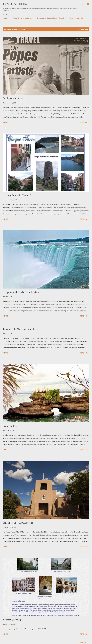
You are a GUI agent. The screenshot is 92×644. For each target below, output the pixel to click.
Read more (85, 122)
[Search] (83, 4)
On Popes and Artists (14, 98)
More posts (84, 642)
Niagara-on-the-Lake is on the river (21, 292)
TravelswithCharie (17, 4)
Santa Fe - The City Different (18, 523)
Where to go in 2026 (77, 18)
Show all (84, 29)
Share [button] (5, 122)
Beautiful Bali (10, 426)
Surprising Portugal (13, 620)
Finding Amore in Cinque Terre (19, 195)
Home (5, 18)
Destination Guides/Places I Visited (50, 18)
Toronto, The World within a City (20, 329)
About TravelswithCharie (22, 18)
